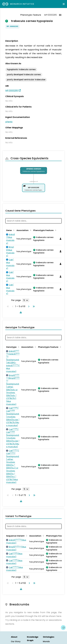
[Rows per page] (26, 300)
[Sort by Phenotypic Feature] (55, 230)
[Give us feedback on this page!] (63, 628)
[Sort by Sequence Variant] (26, 536)
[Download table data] (20, 312)
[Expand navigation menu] (64, 4)
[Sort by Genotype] (18, 347)
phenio (9, 122)
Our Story (16, 641)
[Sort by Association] (30, 230)
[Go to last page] (33, 306)
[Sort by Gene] (13, 230)
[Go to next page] (28, 306)
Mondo (46, 641)
